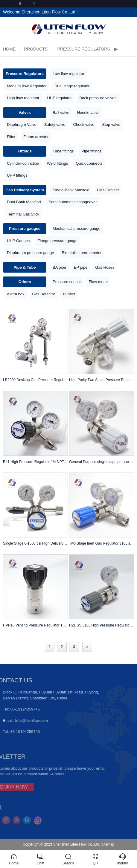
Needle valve (88, 113)
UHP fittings (17, 175)
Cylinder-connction (23, 163)
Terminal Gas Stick (23, 214)
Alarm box (16, 294)
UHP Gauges (18, 241)
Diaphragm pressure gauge (31, 253)
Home (9, 49)
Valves (25, 113)
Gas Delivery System (25, 190)
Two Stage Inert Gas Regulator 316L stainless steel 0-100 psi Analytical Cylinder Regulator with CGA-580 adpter (102, 543)
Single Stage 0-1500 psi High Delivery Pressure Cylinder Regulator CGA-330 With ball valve (35, 543)
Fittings (25, 151)
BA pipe (59, 267)
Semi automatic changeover (73, 202)
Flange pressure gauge (57, 241)
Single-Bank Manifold (71, 190)
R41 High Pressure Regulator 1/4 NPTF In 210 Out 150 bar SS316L (35, 462)
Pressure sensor (67, 282)
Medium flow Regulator (27, 86)
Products (36, 49)
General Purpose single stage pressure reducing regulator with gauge (102, 462)
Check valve (84, 124)
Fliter (11, 137)
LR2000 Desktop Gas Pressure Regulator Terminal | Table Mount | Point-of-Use (35, 380)
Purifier (69, 294)
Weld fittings (58, 163)
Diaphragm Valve (22, 124)
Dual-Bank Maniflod (24, 202)
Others (25, 282)
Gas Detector (44, 294)
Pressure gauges (25, 229)
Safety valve (55, 124)
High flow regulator (23, 98)
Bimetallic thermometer (82, 253)
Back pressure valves (98, 98)
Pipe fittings (91, 151)
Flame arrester (36, 137)
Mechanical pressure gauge (77, 229)
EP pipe (81, 267)
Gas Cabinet (108, 190)
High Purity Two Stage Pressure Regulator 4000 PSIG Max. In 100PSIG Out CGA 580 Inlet (102, 380)
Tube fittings (63, 151)
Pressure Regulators (84, 49)
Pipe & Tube (25, 267)
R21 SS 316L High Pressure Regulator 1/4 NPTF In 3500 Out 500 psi (102, 625)
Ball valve (61, 113)
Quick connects (89, 163)
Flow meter (98, 282)
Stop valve (111, 124)
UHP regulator (59, 98)
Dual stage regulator (72, 86)
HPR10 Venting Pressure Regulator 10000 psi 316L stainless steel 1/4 (35, 625)
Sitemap (108, 844)
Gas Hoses (105, 267)
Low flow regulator (68, 74)
